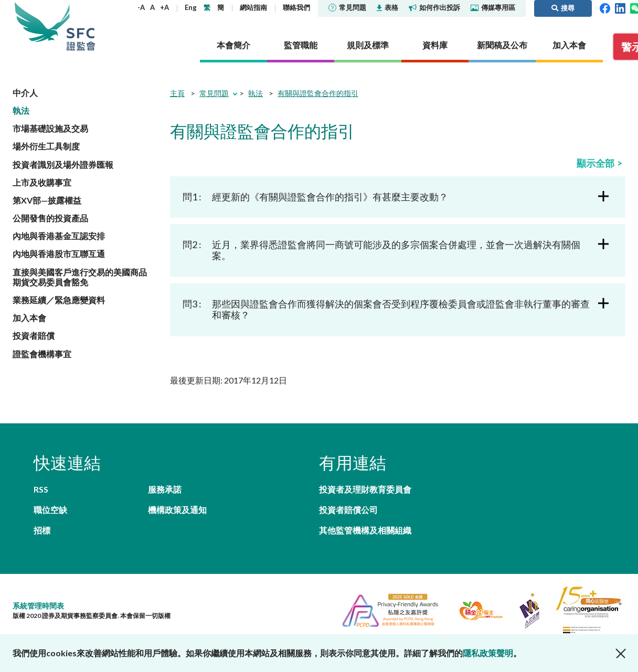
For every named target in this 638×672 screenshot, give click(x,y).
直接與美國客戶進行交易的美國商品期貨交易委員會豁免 (80, 277)
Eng (191, 7)
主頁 (177, 93)
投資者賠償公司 (348, 510)
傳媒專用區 (493, 7)
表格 (387, 7)
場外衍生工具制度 (46, 146)
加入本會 (29, 318)
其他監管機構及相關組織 (365, 530)
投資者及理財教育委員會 (365, 489)
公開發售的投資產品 (50, 218)
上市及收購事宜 (42, 182)
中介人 (25, 93)
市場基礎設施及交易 (50, 128)
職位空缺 (50, 510)
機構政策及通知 (177, 510)
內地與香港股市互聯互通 (59, 254)
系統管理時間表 (38, 606)
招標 (42, 530)
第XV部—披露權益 (47, 200)
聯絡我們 (296, 7)
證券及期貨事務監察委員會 (81, 26)
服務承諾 (165, 489)
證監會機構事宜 (42, 354)
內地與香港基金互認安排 (59, 236)
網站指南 (253, 7)
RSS (41, 489)
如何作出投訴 (434, 7)
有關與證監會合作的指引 (318, 93)
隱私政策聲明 (488, 653)
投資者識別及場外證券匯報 (63, 164)
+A (164, 7)
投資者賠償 (34, 335)
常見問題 (347, 7)
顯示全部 (596, 163)
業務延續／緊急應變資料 (59, 300)
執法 (21, 110)
